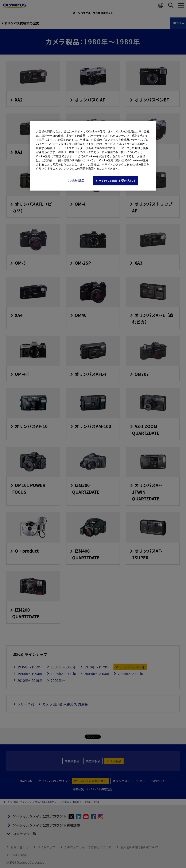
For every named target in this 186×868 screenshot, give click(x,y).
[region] (93, 156)
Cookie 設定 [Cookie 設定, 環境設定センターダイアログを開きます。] (76, 180)
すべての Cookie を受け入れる (116, 181)
